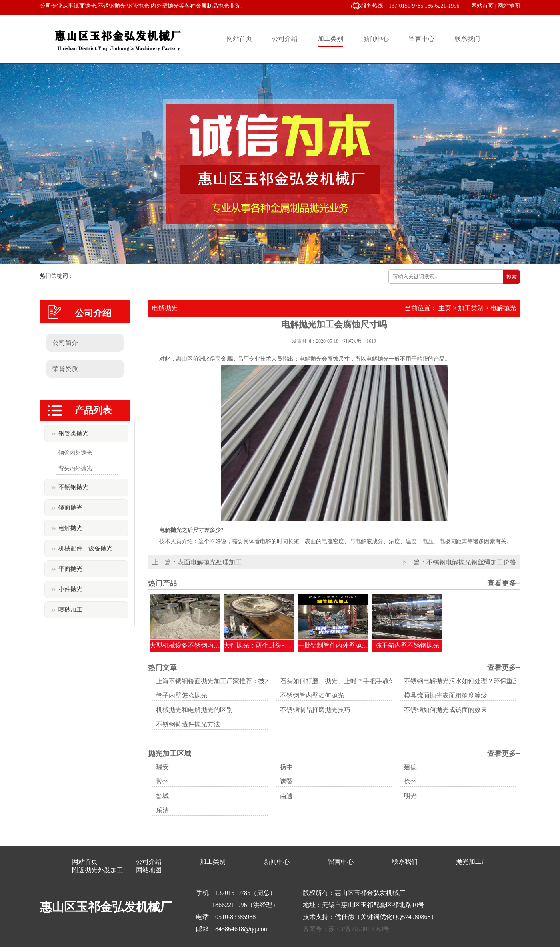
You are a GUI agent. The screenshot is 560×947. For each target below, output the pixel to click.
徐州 (410, 781)
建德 (410, 767)
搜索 (512, 277)
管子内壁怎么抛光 (182, 695)
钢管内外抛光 (75, 453)
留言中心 (422, 39)
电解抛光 (70, 528)
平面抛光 (70, 569)
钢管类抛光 (73, 433)
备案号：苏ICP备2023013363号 (346, 929)
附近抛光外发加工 (98, 870)
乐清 (162, 810)
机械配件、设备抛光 (85, 548)
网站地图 (509, 6)
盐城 (162, 796)
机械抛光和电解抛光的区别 (194, 710)
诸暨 (286, 781)
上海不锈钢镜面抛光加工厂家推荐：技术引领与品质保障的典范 (246, 681)
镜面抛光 (70, 508)
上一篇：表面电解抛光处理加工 (197, 562)
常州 (162, 781)
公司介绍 (285, 39)
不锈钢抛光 (73, 487)
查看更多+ (504, 583)
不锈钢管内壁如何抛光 (312, 695)
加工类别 (330, 39)
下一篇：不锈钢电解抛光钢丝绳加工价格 (458, 562)
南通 (286, 796)
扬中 (286, 767)
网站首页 (482, 6)
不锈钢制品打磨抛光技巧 (315, 710)
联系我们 (467, 39)
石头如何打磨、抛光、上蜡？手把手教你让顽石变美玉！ (360, 681)
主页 (445, 308)
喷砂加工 (70, 610)
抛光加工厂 (472, 862)
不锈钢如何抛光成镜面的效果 (446, 710)
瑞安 (162, 767)
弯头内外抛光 (75, 468)
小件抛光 (70, 589)
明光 (410, 796)
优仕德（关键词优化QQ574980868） (386, 917)
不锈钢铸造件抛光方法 (188, 724)
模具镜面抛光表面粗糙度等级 (446, 695)
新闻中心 (376, 39)
